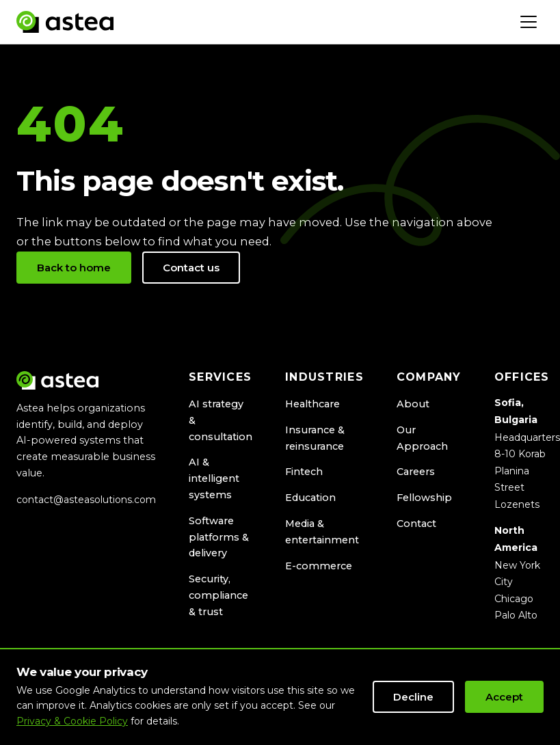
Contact (416, 524)
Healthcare (312, 404)
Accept (504, 697)
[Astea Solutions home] (65, 22)
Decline (413, 697)
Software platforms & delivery (219, 537)
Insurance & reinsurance (315, 438)
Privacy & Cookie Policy (72, 721)
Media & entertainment (322, 532)
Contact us (191, 268)
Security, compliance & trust (218, 595)
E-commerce (319, 566)
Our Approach (422, 438)
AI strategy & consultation (221, 420)
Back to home (74, 268)
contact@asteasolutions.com (86, 500)
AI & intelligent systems (214, 478)
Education (310, 498)
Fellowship (424, 498)
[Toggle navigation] (529, 22)
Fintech (304, 472)
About (413, 404)
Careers (416, 472)
